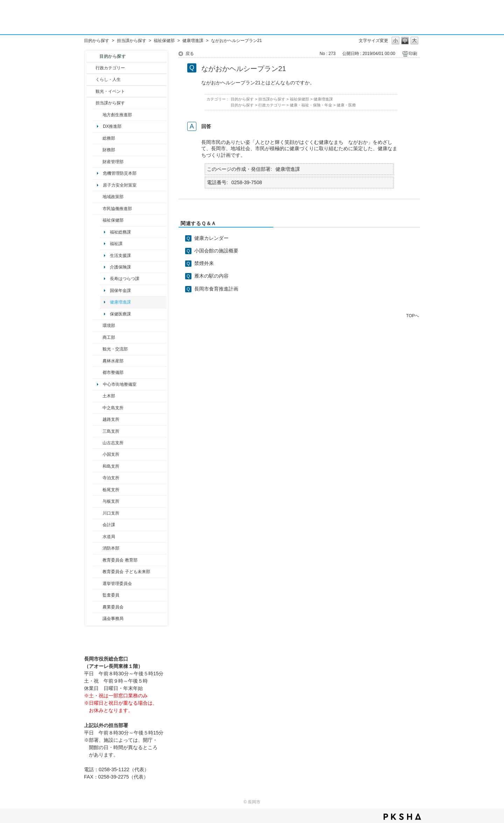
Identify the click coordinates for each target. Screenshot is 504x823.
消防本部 (111, 548)
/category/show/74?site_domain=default (98, 454)
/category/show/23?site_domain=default (98, 326)
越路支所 (111, 419)
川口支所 (111, 513)
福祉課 (116, 244)
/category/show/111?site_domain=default (98, 584)
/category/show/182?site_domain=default (98, 372)
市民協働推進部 (117, 209)
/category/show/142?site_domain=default (98, 419)
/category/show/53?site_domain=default (98, 431)
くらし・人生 (108, 79)
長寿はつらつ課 (125, 279)
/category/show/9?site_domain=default (91, 103)
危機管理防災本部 (120, 173)
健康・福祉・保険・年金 (311, 105)
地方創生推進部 (117, 115)
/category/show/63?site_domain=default (98, 478)
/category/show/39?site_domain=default (98, 560)
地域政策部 (113, 197)
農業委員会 (113, 607)
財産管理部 (113, 162)
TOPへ (413, 316)
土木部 (109, 396)
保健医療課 (120, 314)
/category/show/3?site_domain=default (91, 68)
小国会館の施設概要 (216, 251)
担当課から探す (132, 41)
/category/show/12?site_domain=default (91, 79)
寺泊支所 (111, 478)
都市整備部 (113, 372)
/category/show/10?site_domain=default (98, 138)
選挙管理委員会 (117, 584)
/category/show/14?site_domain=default (98, 220)
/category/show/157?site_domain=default (98, 619)
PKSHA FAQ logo (402, 817)
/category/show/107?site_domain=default (98, 408)
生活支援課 (120, 256)
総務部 (109, 138)
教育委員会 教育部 (120, 560)
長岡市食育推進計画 (216, 289)
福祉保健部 (164, 41)
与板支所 (111, 501)
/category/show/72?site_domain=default (98, 150)
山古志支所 (113, 443)
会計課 (109, 525)
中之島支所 (113, 408)
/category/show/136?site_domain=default (98, 501)
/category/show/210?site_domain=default (98, 525)
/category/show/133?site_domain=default (98, 513)
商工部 (109, 337)
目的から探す (97, 41)
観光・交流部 (115, 349)
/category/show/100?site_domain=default (98, 115)
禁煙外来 (204, 263)
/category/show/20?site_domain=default (98, 349)
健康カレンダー (211, 238)
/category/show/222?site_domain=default (98, 607)
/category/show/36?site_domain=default (98, 337)
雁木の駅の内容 (211, 276)
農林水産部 (113, 361)
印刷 (413, 54)
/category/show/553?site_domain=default (98, 162)
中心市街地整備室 (120, 384)
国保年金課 (120, 291)
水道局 (109, 537)
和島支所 (111, 466)
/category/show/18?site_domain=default (91, 91)
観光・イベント (110, 91)
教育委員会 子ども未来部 (126, 572)
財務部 (109, 150)
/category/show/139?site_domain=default (98, 466)
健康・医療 (346, 105)
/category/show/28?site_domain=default (98, 396)
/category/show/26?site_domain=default (98, 209)
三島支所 (111, 431)
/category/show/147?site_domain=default (98, 537)
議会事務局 (113, 619)
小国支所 (111, 454)
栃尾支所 (111, 490)
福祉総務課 (120, 232)
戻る (190, 54)
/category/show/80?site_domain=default (98, 490)
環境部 (109, 326)
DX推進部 (112, 126)
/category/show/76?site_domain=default (98, 361)
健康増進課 (193, 41)
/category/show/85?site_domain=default (98, 548)
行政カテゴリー (110, 68)
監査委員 (111, 595)
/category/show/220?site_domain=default (98, 595)
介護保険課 (120, 267)
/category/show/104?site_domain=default (98, 197)
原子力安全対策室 (120, 185)
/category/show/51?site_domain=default (98, 572)
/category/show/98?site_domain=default (98, 443)
